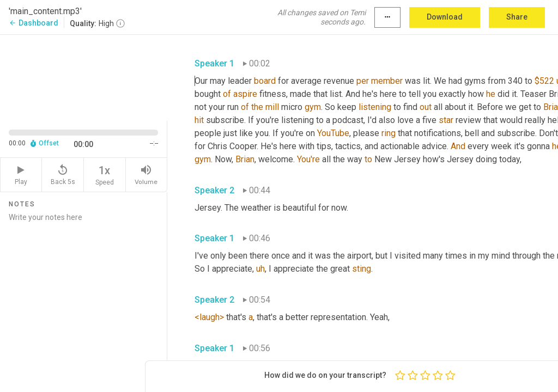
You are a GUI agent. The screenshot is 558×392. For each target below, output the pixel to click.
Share (517, 17)
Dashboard (34, 23)
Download (445, 17)
